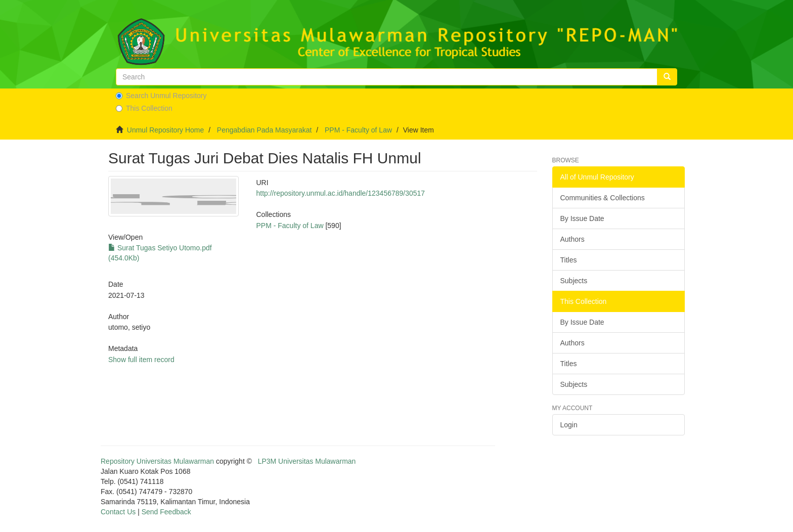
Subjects (574, 281)
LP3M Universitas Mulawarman (307, 461)
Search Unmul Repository (161, 96)
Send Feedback (166, 512)
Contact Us (118, 512)
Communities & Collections (603, 198)
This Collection (144, 108)
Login (569, 425)
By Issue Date (582, 218)
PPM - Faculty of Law (358, 130)
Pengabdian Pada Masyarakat (265, 130)
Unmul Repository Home (166, 130)
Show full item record (141, 360)
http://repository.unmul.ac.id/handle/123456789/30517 (340, 193)
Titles (569, 260)
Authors (572, 239)
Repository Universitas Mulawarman (157, 461)
